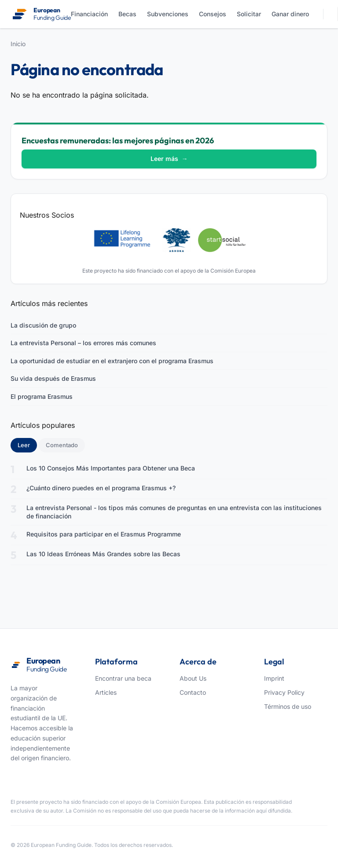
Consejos (213, 14)
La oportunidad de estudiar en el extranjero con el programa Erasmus (112, 361)
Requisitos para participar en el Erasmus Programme (104, 534)
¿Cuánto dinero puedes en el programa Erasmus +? (101, 488)
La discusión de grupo (43, 325)
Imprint (274, 678)
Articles (106, 692)
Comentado (62, 445)
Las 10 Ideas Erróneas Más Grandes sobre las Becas (103, 554)
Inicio (18, 44)
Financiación (89, 14)
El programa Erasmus (42, 396)
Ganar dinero (290, 14)
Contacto (193, 692)
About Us (193, 678)
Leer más (169, 159)
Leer (27, 445)
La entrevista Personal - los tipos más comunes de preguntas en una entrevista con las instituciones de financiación (174, 512)
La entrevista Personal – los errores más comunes (83, 343)
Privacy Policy (284, 692)
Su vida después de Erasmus (53, 378)
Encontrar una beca (123, 678)
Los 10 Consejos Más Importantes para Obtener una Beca (111, 468)
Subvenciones (168, 14)
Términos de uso (288, 706)
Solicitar (249, 14)
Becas (127, 14)
